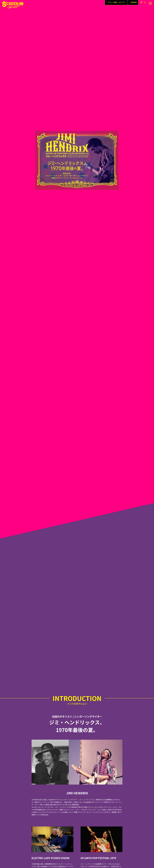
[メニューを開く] (150, 3)
